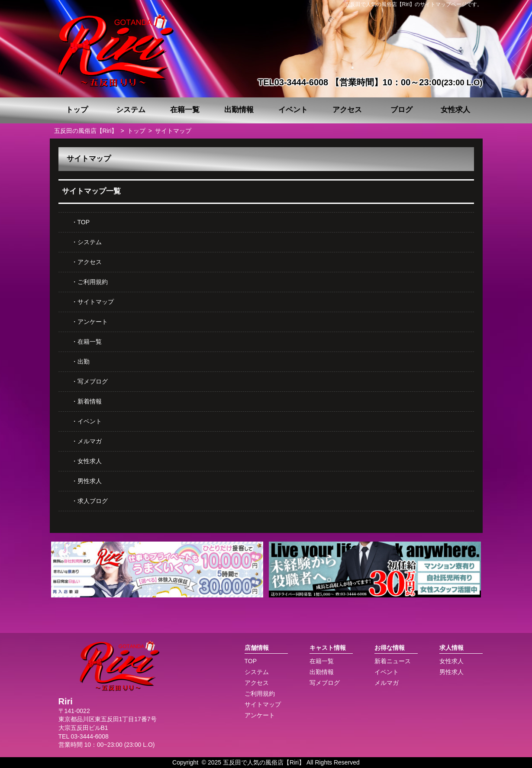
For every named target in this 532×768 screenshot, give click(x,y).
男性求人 (90, 481)
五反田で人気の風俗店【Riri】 (264, 762)
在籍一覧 (185, 110)
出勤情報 (239, 110)
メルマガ (90, 441)
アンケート (93, 322)
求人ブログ (93, 501)
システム (131, 110)
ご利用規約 (93, 282)
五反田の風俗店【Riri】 (86, 131)
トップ (77, 110)
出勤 (84, 361)
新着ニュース (393, 661)
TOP (84, 222)
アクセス (347, 110)
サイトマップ (96, 302)
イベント (293, 110)
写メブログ (93, 381)
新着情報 (90, 401)
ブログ (401, 110)
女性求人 (455, 110)
